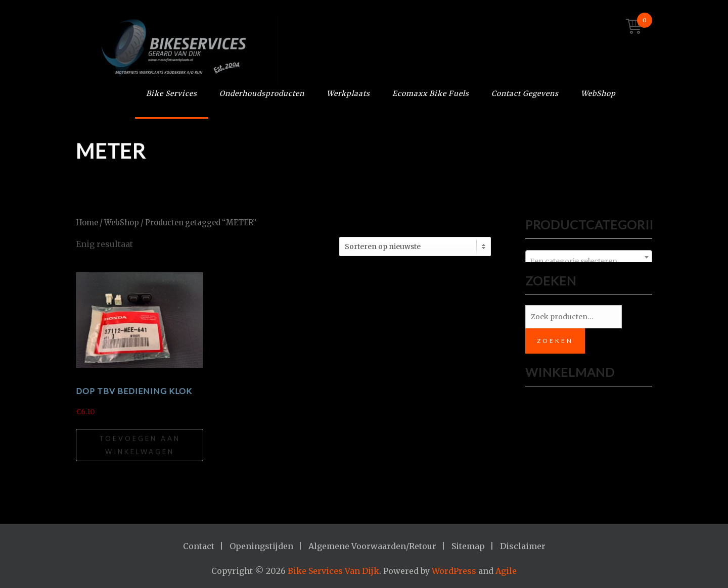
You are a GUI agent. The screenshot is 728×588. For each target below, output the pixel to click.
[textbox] (589, 261)
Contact (199, 546)
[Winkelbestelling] (415, 247)
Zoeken (555, 341)
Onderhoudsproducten (262, 93)
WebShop (598, 93)
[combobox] (589, 257)
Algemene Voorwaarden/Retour (372, 546)
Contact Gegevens (525, 93)
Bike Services (172, 93)
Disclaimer (523, 546)
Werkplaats (348, 93)
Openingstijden (261, 546)
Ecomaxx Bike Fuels (431, 93)
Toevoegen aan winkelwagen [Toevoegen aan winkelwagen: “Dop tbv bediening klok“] (140, 445)
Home (87, 223)
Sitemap (468, 546)
